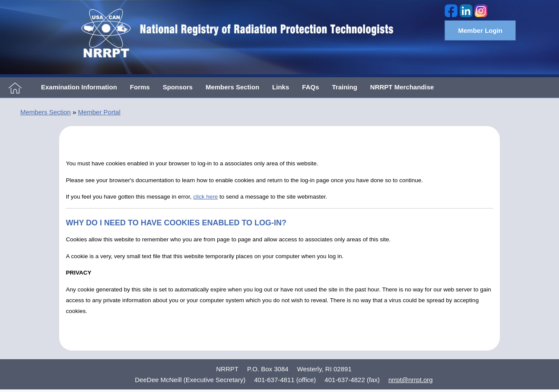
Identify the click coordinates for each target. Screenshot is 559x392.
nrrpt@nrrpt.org (411, 380)
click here (205, 197)
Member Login (480, 30)
